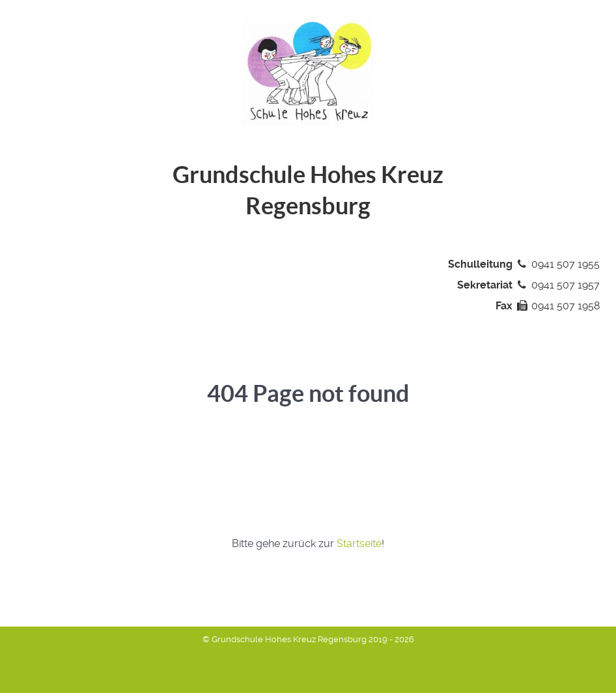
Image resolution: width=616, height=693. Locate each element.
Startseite (359, 544)
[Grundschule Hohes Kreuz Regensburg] (308, 71)
